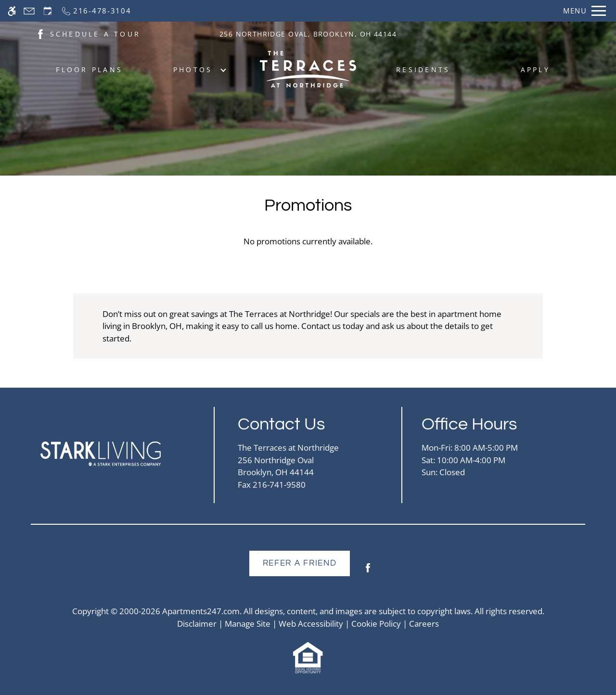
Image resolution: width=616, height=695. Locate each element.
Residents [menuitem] (423, 69)
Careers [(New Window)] (424, 624)
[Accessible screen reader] (12, 11)
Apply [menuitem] (535, 69)
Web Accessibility (311, 624)
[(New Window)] (40, 33)
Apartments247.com (201, 611)
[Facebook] (368, 572)
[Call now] (96, 11)
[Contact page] (29, 11)
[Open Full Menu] (584, 11)
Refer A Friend (300, 563)
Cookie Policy (376, 624)
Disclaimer (197, 624)
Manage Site (248, 624)
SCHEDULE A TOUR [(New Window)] (96, 34)
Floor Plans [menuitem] (89, 69)
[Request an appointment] (48, 11)
